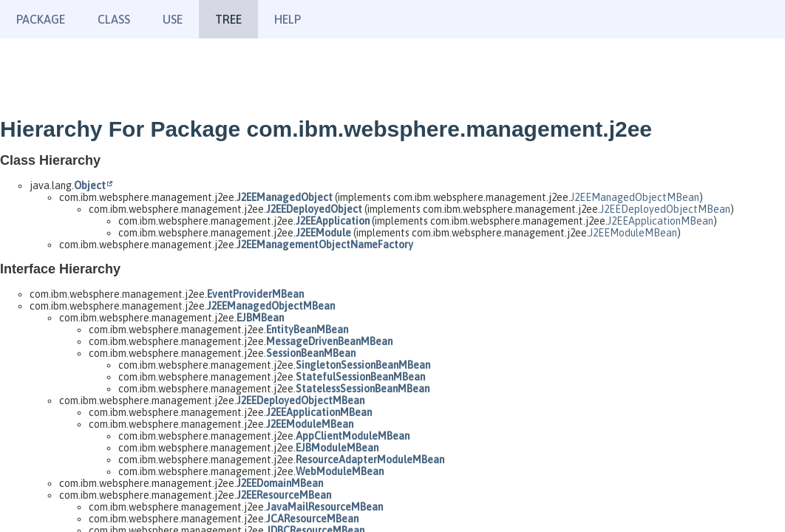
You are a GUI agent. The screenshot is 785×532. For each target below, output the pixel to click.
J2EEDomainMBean (280, 483)
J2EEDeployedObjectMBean (665, 209)
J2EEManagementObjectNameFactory (325, 245)
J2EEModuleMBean (633, 233)
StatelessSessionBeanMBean (363, 389)
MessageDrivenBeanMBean (329, 341)
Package (41, 19)
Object (90, 185)
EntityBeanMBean (307, 330)
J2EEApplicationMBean (660, 221)
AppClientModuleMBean (353, 436)
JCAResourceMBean (312, 519)
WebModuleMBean (340, 471)
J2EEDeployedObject (314, 209)
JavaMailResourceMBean (324, 507)
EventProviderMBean (255, 294)
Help (288, 19)
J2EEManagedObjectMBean (635, 197)
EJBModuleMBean (337, 448)
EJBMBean (260, 318)
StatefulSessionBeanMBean (360, 377)
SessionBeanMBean (311, 353)
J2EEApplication (333, 221)
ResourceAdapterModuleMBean (370, 460)
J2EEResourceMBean (284, 495)
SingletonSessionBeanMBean (363, 365)
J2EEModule (323, 233)
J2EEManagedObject (285, 197)
